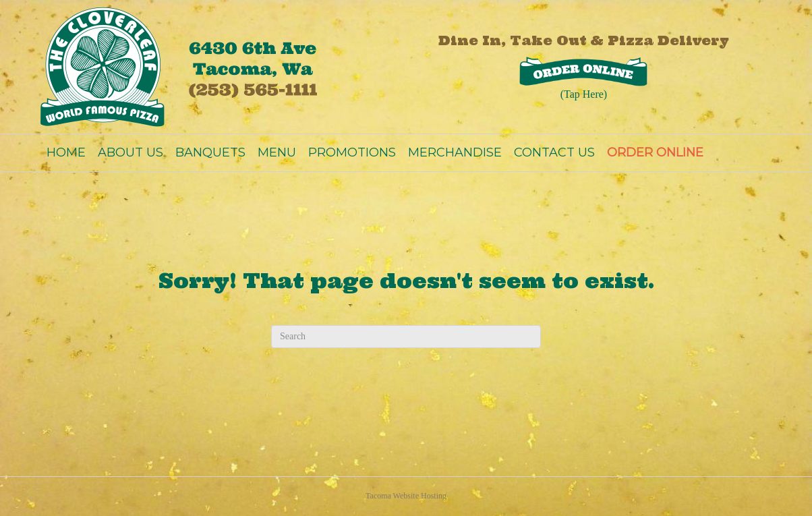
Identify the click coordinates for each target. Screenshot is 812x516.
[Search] (406, 337)
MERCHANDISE (455, 152)
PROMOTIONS (352, 152)
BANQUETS (210, 152)
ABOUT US (130, 152)
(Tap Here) (584, 94)
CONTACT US (554, 152)
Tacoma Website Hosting (406, 496)
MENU (277, 152)
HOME (66, 152)
